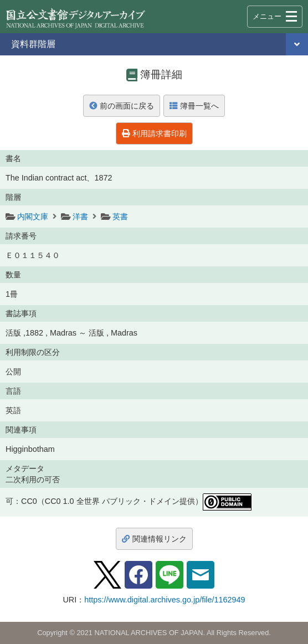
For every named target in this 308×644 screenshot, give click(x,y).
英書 (120, 217)
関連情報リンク (154, 539)
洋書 (80, 217)
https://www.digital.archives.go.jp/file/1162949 (165, 600)
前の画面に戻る (122, 106)
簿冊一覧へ (194, 106)
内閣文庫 (33, 217)
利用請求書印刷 (154, 133)
